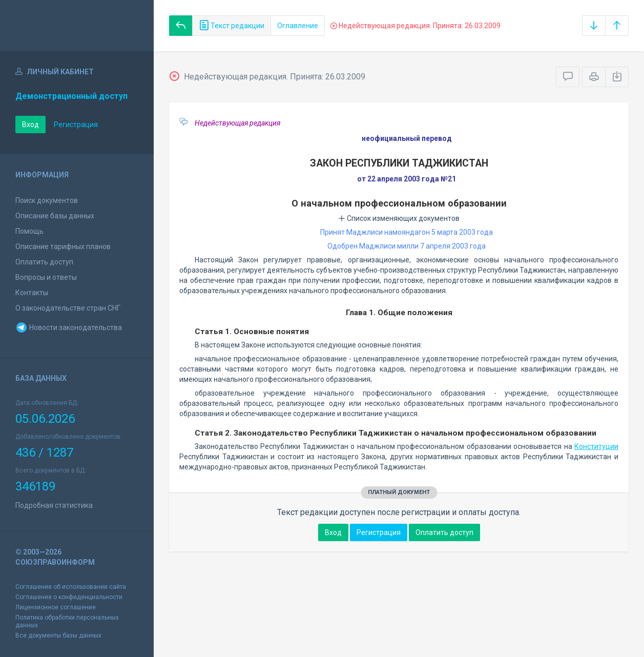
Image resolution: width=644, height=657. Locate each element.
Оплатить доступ (44, 262)
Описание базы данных (55, 216)
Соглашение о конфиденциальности (69, 597)
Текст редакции (232, 26)
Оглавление (298, 26)
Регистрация (76, 125)
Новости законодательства (69, 327)
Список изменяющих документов (399, 218)
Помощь (29, 231)
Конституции (596, 446)
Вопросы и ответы (46, 277)
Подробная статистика (54, 505)
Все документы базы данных (58, 635)
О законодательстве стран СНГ (68, 308)
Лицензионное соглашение (56, 607)
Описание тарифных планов (63, 247)
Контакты (32, 293)
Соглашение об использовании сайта (71, 587)
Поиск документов (47, 200)
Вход (30, 125)
